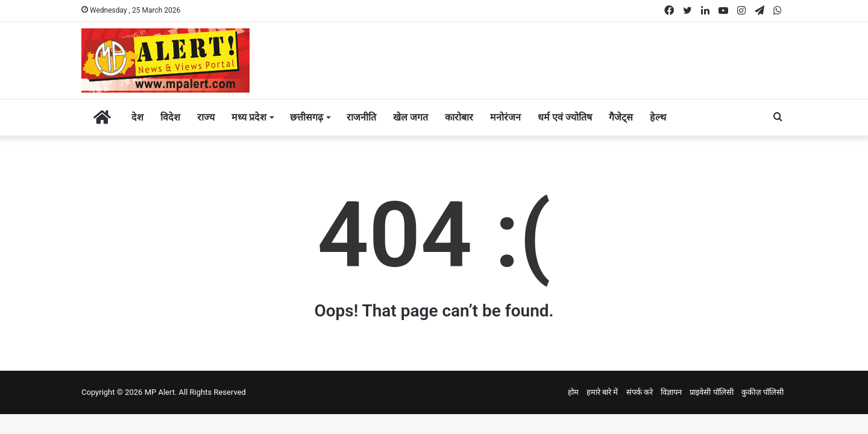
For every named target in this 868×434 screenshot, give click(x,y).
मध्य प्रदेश (249, 117)
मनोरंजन (505, 117)
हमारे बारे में (602, 392)
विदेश (170, 117)
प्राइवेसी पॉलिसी (711, 392)
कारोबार (459, 117)
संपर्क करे (640, 392)
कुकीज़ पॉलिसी (763, 392)
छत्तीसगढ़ (307, 117)
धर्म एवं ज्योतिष (565, 117)
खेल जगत (410, 117)
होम (573, 392)
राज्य (206, 117)
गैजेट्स (621, 117)
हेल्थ (658, 117)
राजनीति (361, 117)
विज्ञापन (671, 392)
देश (137, 117)
